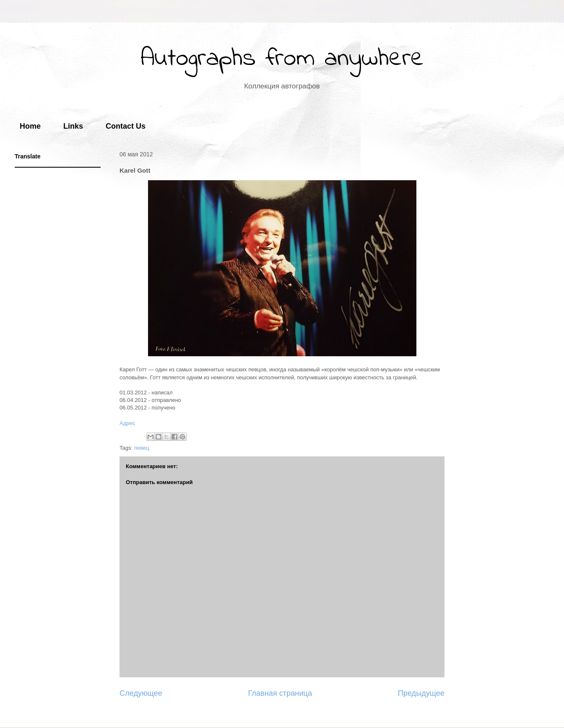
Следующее (141, 693)
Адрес (127, 423)
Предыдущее (421, 693)
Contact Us (126, 126)
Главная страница (280, 693)
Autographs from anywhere (282, 59)
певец (142, 448)
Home (30, 126)
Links (73, 126)
